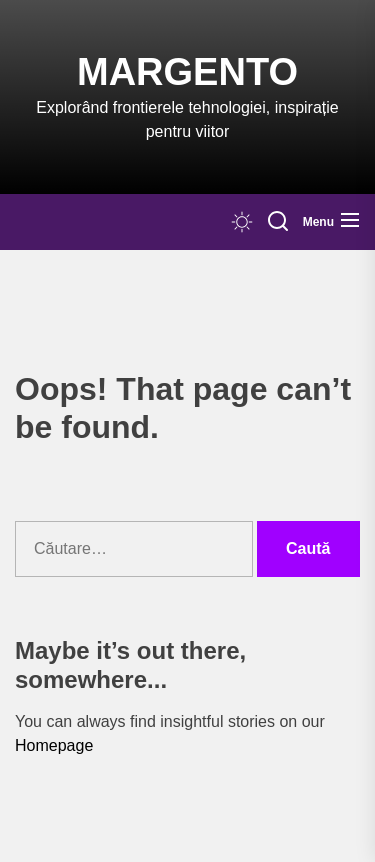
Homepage (54, 745)
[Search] (278, 222)
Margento (187, 72)
